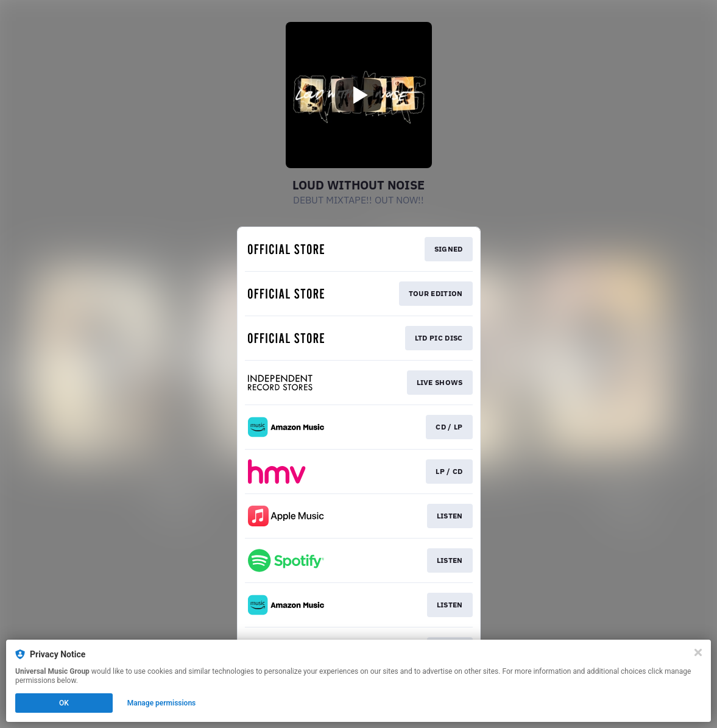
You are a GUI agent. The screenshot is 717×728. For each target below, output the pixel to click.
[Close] (698, 652)
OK (64, 703)
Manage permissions (162, 703)
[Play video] (359, 95)
